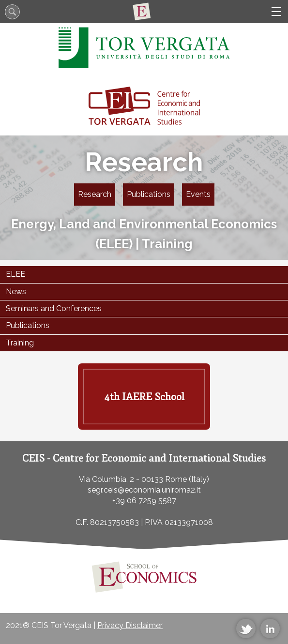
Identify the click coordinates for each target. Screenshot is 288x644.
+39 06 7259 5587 (144, 501)
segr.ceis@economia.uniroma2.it (144, 490)
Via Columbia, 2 (106, 479)
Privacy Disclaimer (130, 625)
